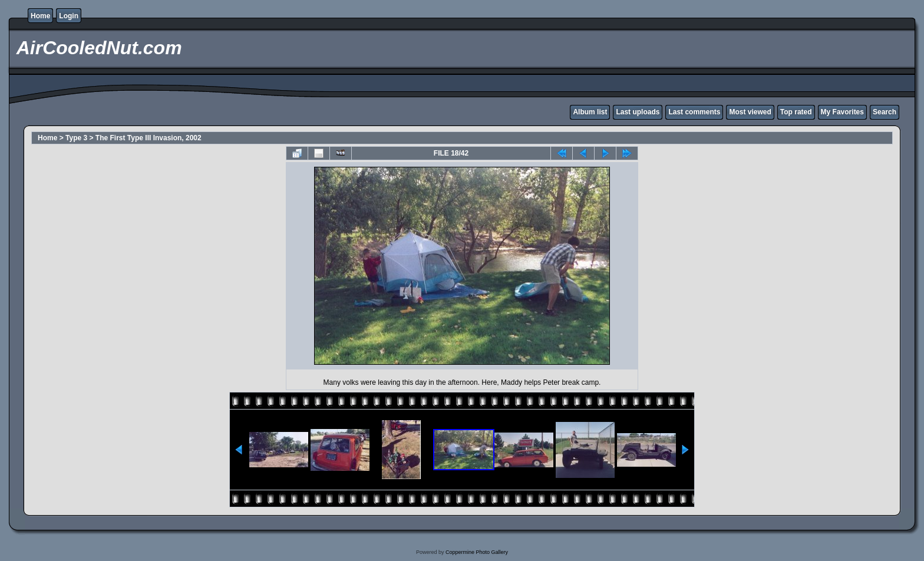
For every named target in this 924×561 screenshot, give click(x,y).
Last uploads (638, 112)
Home (40, 16)
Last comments (694, 112)
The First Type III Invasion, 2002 (148, 138)
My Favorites (842, 112)
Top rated (796, 112)
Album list (590, 112)
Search (885, 112)
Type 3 (76, 138)
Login (69, 16)
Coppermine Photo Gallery (477, 552)
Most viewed (750, 112)
